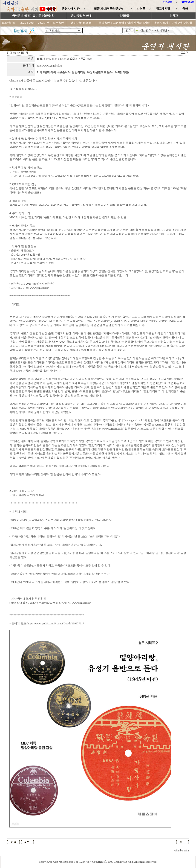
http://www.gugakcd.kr (49, 66)
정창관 (41, 59)
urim (186, 851)
